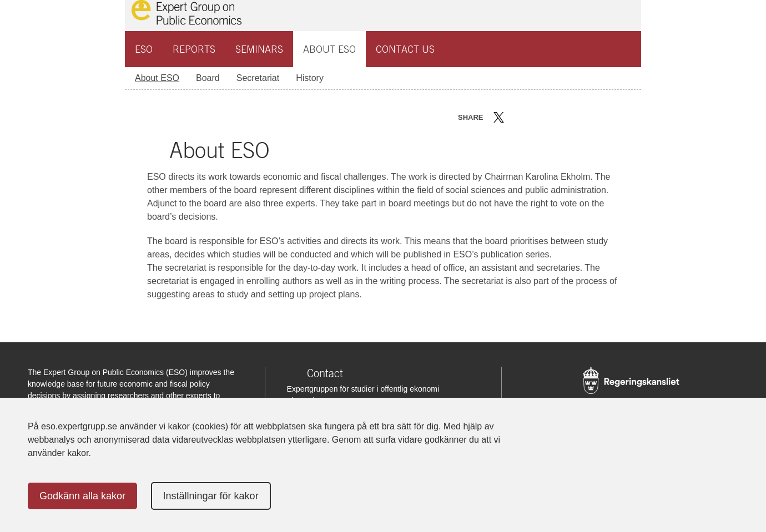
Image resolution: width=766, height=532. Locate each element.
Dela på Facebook (515, 117)
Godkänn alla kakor (82, 496)
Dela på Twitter (499, 117)
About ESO (329, 49)
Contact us (405, 49)
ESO (144, 49)
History (310, 78)
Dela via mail (549, 117)
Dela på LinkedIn (531, 117)
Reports (194, 49)
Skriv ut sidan (568, 117)
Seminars (259, 49)
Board (208, 78)
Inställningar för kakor (211, 496)
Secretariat (258, 78)
